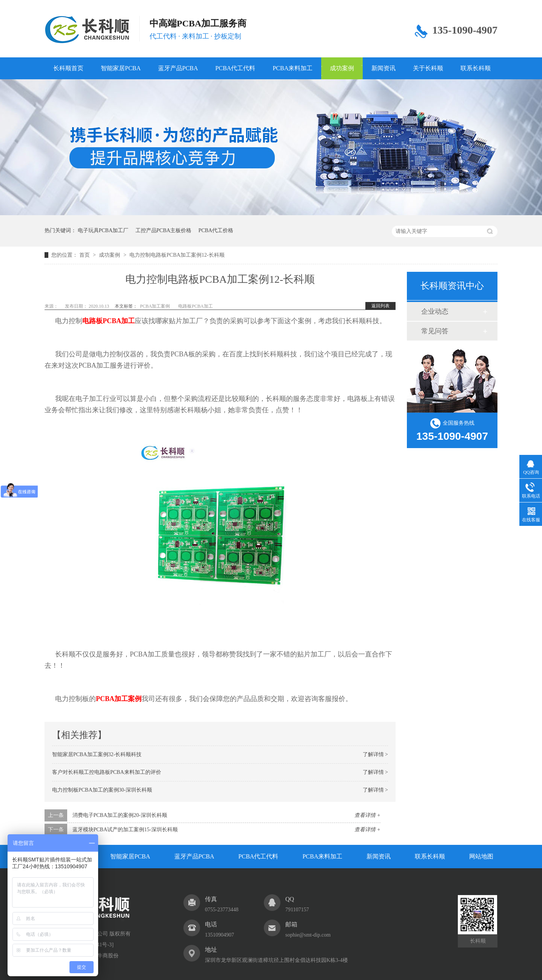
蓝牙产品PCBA (178, 68)
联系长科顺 (476, 68)
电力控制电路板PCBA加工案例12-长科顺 (177, 255)
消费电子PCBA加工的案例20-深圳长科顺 (120, 815)
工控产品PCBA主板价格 (164, 230)
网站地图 (481, 856)
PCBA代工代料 (236, 68)
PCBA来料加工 (293, 68)
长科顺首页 (68, 68)
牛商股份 (108, 956)
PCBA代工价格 (216, 230)
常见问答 (435, 331)
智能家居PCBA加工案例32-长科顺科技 (97, 754)
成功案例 (342, 68)
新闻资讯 (383, 68)
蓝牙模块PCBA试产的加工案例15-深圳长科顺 (125, 830)
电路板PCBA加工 (195, 306)
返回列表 (380, 306)
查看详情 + (367, 815)
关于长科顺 (428, 68)
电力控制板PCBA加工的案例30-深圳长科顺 (102, 790)
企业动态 (435, 311)
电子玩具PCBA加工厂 (103, 230)
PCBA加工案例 (155, 306)
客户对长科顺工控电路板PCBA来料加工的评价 (107, 772)
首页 (85, 255)
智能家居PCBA (121, 68)
